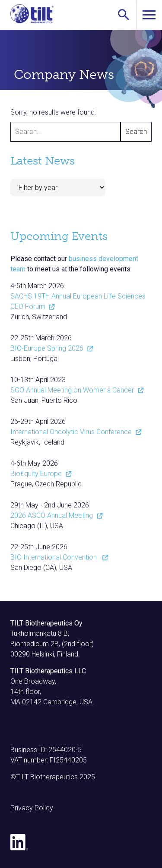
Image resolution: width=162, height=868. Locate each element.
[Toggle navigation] (149, 15)
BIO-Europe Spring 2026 (51, 348)
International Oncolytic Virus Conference (75, 432)
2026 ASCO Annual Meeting (56, 515)
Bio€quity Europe (40, 474)
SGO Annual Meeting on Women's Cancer (76, 390)
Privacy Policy (32, 808)
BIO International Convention (59, 557)
